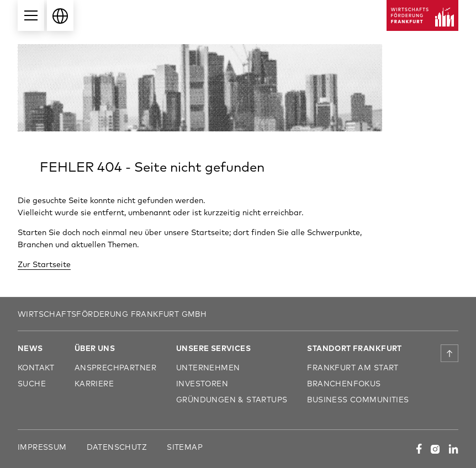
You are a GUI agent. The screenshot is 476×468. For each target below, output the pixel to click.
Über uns (95, 348)
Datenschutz (117, 447)
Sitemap (185, 447)
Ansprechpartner (115, 367)
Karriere (94, 383)
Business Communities (358, 399)
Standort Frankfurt (354, 348)
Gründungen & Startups (232, 399)
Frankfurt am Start (353, 367)
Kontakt (36, 367)
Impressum (42, 447)
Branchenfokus (344, 383)
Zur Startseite (44, 264)
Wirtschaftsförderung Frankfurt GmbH (112, 314)
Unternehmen (208, 367)
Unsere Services (213, 348)
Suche (32, 383)
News (30, 348)
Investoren (202, 383)
